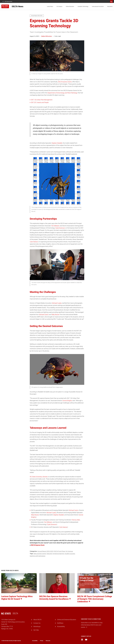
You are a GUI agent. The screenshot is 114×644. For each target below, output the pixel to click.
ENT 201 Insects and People (40, 102)
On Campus (59, 6)
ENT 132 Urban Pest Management (42, 100)
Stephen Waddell (57, 143)
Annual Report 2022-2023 (45, 551)
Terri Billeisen (55, 226)
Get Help (36, 630)
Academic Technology (83, 6)
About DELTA (37, 620)
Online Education (70, 6)
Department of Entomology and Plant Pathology (62, 93)
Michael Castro (44, 314)
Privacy (42, 641)
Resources (48, 641)
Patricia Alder (76, 520)
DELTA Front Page (59, 551)
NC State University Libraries (39, 477)
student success (70, 554)
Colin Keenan (34, 242)
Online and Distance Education (67, 620)
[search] (111, 1)
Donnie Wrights (67, 401)
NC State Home (8, 1)
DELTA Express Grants (65, 82)
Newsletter (110, 6)
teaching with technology (38, 556)
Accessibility (61, 626)
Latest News (50, 6)
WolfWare (60, 623)
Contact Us (37, 623)
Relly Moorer (56, 314)
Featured (49, 554)
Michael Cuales (57, 303)
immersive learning (58, 554)
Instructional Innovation (98, 6)
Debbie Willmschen (47, 36)
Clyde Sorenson (60, 228)
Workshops (37, 626)
